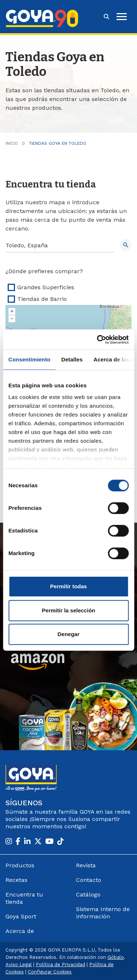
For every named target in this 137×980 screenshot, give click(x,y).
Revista (86, 865)
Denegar (68, 634)
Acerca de (20, 931)
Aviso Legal (19, 964)
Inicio (12, 143)
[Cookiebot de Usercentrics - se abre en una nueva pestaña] (98, 340)
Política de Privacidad (60, 964)
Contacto (89, 880)
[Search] (60, 246)
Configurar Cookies (50, 972)
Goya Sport (21, 916)
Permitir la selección (69, 610)
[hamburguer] (122, 17)
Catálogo (88, 894)
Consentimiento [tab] (29, 359)
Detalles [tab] (72, 359)
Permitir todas (68, 586)
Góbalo (116, 957)
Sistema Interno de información (103, 913)
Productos (20, 865)
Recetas (16, 880)
